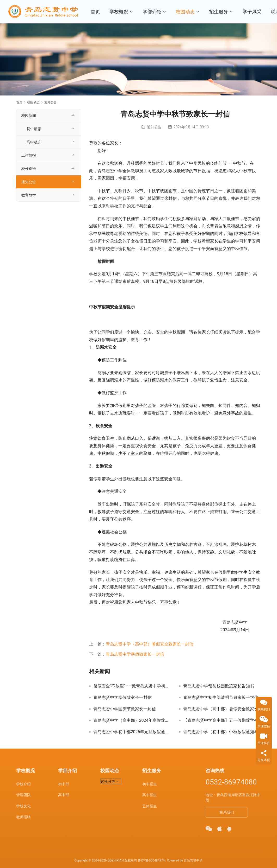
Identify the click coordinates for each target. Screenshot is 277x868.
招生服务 (220, 12)
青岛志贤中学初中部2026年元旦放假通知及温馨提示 (132, 732)
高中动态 (34, 142)
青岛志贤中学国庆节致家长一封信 (125, 709)
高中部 (64, 795)
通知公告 (154, 127)
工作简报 (29, 155)
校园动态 (186, 12)
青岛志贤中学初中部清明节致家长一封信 (221, 698)
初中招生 (150, 784)
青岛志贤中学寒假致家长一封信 (135, 654)
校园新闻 (29, 116)
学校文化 (23, 806)
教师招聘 (23, 817)
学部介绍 (153, 12)
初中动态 (34, 129)
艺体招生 (150, 806)
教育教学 (29, 195)
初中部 (64, 784)
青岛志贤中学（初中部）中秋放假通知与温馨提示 (222, 732)
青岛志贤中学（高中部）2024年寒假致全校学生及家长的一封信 (132, 720)
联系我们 (227, 812)
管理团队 (23, 795)
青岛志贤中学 (193, 860)
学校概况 (120, 12)
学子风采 (253, 12)
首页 (96, 12)
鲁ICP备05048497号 (152, 860)
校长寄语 (29, 169)
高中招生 (150, 795)
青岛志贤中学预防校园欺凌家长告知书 (219, 686)
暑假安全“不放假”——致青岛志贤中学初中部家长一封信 (132, 686)
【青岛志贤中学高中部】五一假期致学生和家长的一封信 (222, 720)
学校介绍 (23, 784)
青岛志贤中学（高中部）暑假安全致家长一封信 (150, 644)
